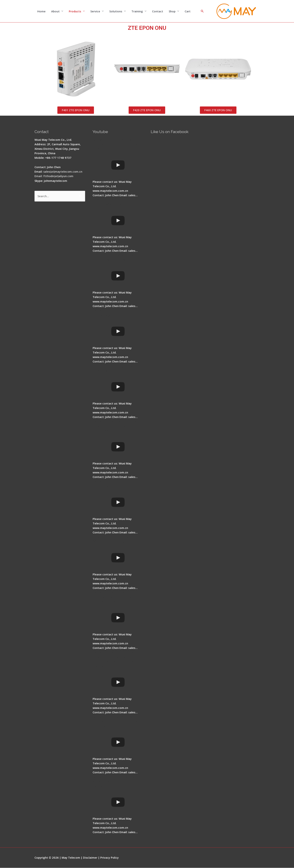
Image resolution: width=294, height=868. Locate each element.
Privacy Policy (110, 858)
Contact (158, 11)
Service (95, 11)
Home (41, 11)
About (55, 11)
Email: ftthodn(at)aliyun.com (54, 176)
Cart (188, 11)
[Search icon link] (202, 11)
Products (75, 11)
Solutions (116, 11)
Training (137, 11)
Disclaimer (90, 858)
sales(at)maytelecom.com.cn (63, 172)
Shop (172, 11)
